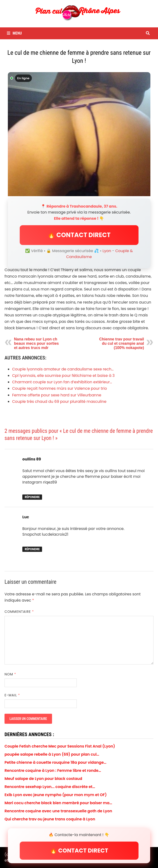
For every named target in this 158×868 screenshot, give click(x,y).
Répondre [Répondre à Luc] (32, 549)
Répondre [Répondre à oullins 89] (32, 497)
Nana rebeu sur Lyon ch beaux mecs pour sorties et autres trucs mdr (36, 343)
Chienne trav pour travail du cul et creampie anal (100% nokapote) (122, 343)
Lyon (107, 251)
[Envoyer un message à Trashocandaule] (79, 134)
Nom (10, 674)
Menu (14, 33)
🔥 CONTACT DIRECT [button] (79, 235)
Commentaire (19, 612)
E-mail (12, 695)
